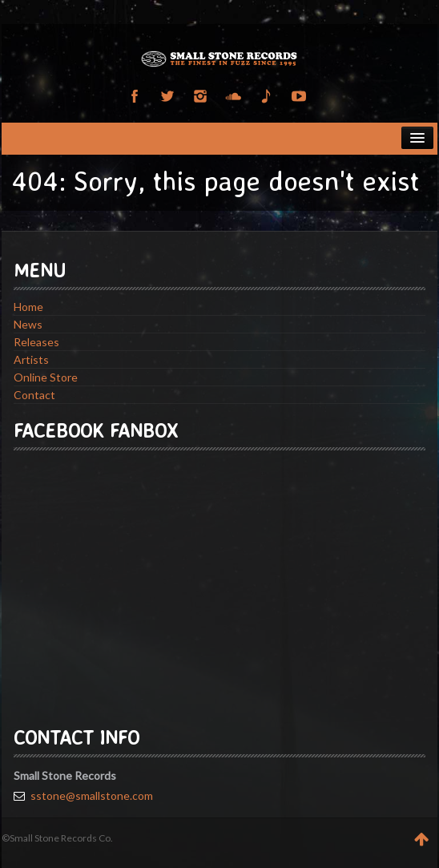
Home (28, 307)
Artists (31, 359)
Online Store (46, 377)
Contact (34, 395)
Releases (36, 342)
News (28, 324)
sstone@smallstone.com (92, 795)
